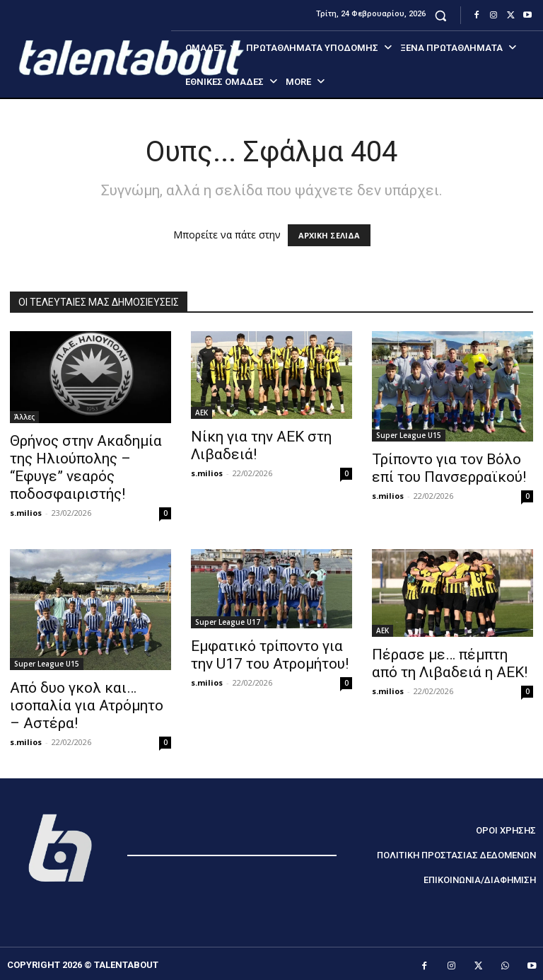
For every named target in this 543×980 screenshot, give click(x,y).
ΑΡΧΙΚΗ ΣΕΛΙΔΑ (329, 235)
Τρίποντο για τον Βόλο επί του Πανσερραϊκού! (449, 468)
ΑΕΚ (202, 413)
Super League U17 (228, 622)
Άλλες (24, 417)
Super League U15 (409, 435)
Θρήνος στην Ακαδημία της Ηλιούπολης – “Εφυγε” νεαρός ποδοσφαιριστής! (86, 467)
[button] (441, 15)
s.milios (26, 513)
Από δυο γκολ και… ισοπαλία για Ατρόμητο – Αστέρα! (87, 705)
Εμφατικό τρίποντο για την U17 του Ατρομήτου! (270, 655)
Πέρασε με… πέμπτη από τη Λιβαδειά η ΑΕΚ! (450, 663)
